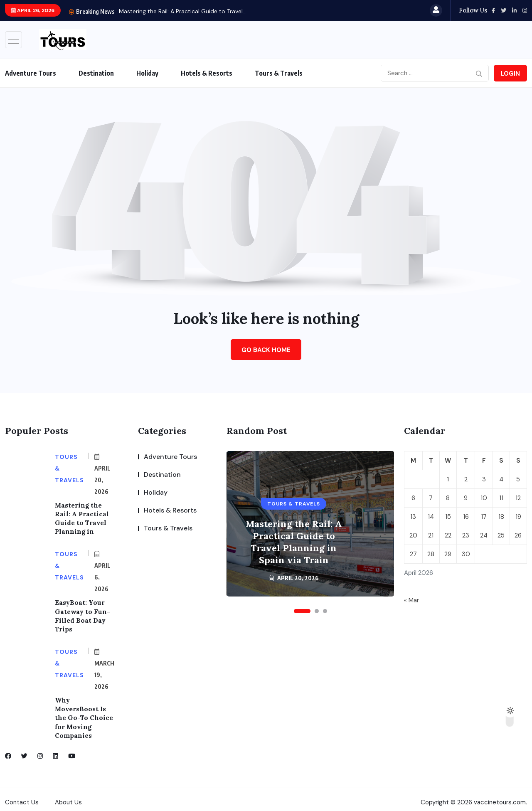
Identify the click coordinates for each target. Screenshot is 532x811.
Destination (96, 73)
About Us (68, 796)
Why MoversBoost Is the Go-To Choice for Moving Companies (85, 713)
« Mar (411, 600)
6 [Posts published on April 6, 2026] (413, 498)
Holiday (147, 73)
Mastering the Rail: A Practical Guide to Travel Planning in (82, 517)
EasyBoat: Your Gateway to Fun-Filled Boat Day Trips (82, 613)
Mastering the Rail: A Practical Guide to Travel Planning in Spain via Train (294, 542)
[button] (302, 611)
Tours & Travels (279, 73)
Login (510, 74)
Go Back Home (266, 350)
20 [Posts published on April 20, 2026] (413, 535)
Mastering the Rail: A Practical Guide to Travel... (183, 11)
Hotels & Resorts (207, 73)
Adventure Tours (31, 73)
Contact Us (22, 796)
